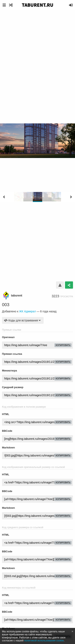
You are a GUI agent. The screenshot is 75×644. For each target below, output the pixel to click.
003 (6, 305)
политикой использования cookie (44, 640)
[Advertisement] (37, 50)
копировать (63, 345)
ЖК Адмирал (27, 311)
